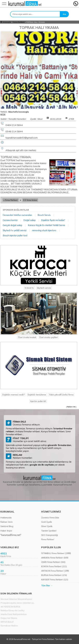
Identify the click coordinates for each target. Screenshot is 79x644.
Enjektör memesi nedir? (14, 395)
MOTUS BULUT (7, 622)
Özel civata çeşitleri (49, 337)
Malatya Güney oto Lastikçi (13, 610)
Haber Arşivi (6, 531)
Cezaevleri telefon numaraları (17, 215)
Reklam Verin (7, 522)
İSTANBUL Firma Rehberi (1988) (56, 553)
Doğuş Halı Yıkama (9, 618)
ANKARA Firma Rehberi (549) (55, 558)
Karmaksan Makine (9, 626)
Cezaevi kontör (10, 220)
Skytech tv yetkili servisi (15, 230)
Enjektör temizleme (37, 395)
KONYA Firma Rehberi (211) (54, 566)
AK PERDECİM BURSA (11, 607)
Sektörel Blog (7, 526)
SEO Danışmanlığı (50, 535)
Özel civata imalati (27, 337)
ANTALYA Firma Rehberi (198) (55, 571)
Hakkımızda (6, 518)
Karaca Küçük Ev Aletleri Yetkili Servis (47, 225)
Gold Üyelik (47, 522)
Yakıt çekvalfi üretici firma (61, 395)
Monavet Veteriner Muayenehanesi (16, 599)
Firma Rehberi (19, 22)
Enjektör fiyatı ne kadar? (53, 220)
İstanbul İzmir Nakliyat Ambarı (14, 614)
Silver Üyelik (47, 526)
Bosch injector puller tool (15, 235)
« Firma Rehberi (11, 200)
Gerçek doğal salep (12, 225)
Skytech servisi (44, 288)
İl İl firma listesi (30, 200)
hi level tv (29, 288)
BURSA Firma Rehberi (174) (54, 575)
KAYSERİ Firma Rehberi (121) (55, 580)
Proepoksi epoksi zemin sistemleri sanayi (18, 603)
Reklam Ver (71, 407)
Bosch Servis (44, 215)
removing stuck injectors (44, 230)
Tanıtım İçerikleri (49, 531)
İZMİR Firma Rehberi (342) (53, 562)
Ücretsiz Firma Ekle (50, 518)
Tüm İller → (47, 586)
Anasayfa (7, 22)
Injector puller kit (38, 401)
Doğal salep (29, 220)
